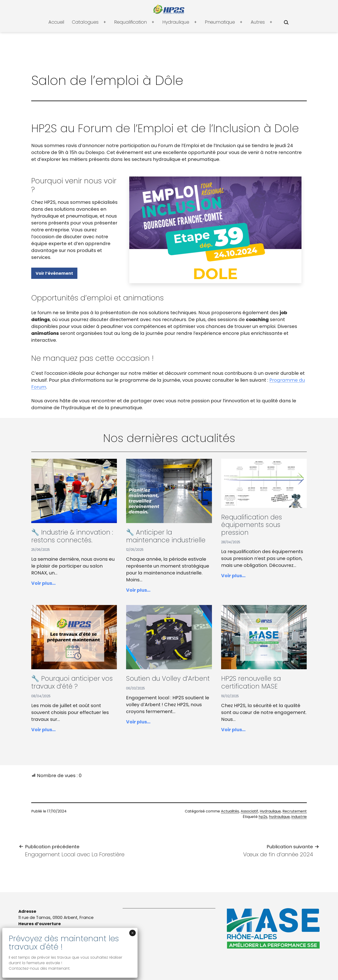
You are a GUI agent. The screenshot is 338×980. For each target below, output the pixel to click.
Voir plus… (43, 583)
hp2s (263, 817)
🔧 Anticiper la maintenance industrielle (166, 536)
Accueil (56, 22)
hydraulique (279, 817)
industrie (299, 817)
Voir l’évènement (54, 273)
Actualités (230, 811)
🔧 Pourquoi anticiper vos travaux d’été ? (72, 682)
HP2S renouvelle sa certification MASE (251, 682)
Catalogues (85, 22)
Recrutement (295, 811)
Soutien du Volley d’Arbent (168, 679)
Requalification (130, 22)
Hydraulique (176, 22)
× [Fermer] (132, 933)
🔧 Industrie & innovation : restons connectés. (72, 536)
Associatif (249, 811)
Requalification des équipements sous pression (252, 525)
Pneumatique (220, 22)
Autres (258, 22)
